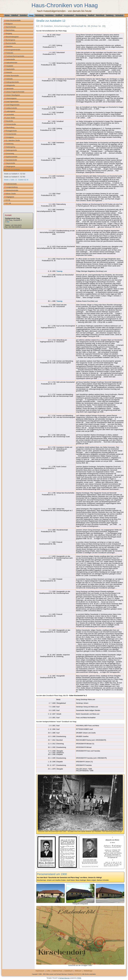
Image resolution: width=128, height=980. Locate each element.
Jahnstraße (10, 89)
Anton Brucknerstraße (13, 20)
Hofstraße (9, 79)
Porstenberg (81, 15)
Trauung (59, 271)
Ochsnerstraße (11, 124)
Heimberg (39, 15)
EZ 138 (8, 203)
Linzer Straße (10, 118)
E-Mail (7, 222)
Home (7, 15)
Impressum (40, 971)
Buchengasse (11, 40)
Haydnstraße (10, 69)
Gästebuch (68, 971)
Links (48, 971)
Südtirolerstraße (11, 184)
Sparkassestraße (12, 157)
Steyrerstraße (11, 163)
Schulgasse (10, 137)
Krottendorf (69, 15)
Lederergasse (11, 111)
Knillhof (59, 15)
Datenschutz (57, 971)
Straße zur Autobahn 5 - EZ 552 (15, 177)
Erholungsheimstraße (13, 50)
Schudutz (119, 15)
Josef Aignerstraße (12, 102)
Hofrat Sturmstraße (12, 76)
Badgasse (9, 24)
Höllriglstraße (10, 85)
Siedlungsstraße (11, 150)
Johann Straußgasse (13, 95)
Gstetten (23, 15)
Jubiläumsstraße (11, 108)
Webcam (78, 971)
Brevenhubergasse (12, 37)
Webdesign (88, 971)
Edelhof (15, 15)
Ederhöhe (9, 46)
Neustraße (9, 121)
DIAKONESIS (78, 974)
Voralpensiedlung (12, 187)
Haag (31, 15)
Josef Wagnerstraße (13, 105)
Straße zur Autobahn (13, 170)
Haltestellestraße (12, 63)
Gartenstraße (10, 59)
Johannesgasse (11, 98)
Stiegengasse (11, 166)
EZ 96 (8, 200)
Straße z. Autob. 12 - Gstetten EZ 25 (16, 180)
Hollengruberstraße (12, 82)
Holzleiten (49, 15)
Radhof (91, 15)
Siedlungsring (11, 147)
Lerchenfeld (10, 115)
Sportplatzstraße (11, 160)
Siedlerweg (10, 144)
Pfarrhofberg (10, 128)
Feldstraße (10, 53)
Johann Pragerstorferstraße (15, 92)
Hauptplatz (10, 66)
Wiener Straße (11, 194)
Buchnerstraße (11, 43)
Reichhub (100, 15)
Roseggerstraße (11, 131)
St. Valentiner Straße (13, 140)
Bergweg (9, 33)
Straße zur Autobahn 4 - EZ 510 (15, 174)
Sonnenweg (10, 153)
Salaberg (110, 15)
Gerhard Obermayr (64, 978)
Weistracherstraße (12, 190)
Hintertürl (9, 72)
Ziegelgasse (10, 197)
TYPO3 (79, 978)
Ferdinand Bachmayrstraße (15, 56)
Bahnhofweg (10, 30)
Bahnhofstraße (11, 27)
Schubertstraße (11, 134)
